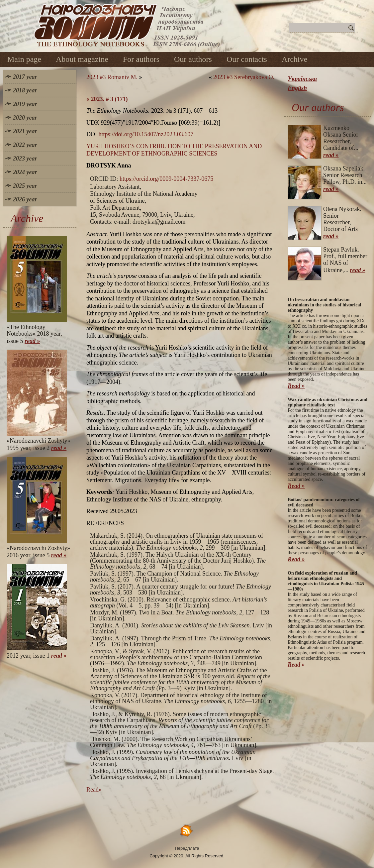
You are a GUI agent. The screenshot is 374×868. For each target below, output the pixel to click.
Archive (294, 59)
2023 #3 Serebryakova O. (244, 77)
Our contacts (247, 59)
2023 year (25, 159)
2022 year (25, 145)
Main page (24, 59)
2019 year (25, 104)
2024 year (25, 172)
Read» (94, 790)
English (297, 88)
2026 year (25, 199)
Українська (302, 79)
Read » (296, 386)
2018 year (25, 90)
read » (32, 341)
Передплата (187, 848)
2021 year (25, 131)
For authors (141, 59)
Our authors (193, 59)
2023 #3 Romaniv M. (112, 77)
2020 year (25, 118)
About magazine (82, 59)
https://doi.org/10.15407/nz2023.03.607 (146, 134)
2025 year (25, 186)
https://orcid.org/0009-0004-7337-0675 (166, 179)
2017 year (25, 77)
